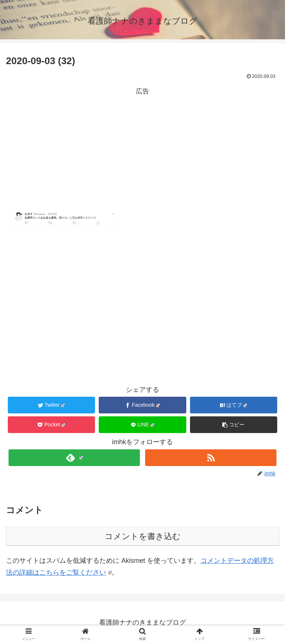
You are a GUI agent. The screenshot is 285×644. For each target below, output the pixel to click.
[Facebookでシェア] (142, 405)
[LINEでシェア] (142, 425)
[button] (234, 425)
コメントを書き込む (143, 536)
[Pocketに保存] (52, 425)
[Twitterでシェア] (52, 405)
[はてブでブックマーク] (234, 405)
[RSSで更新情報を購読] (211, 458)
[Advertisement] (142, 149)
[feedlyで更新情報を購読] (74, 458)
